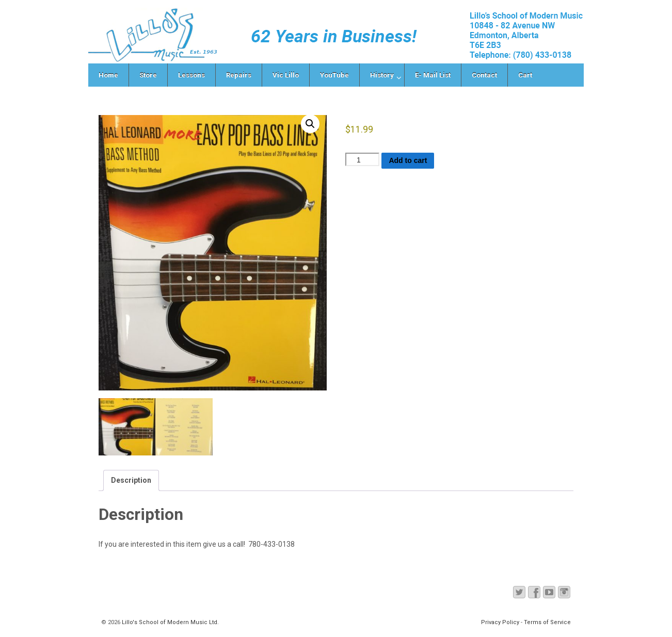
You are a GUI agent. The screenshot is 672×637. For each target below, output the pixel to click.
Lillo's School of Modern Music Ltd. (170, 622)
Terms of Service (547, 622)
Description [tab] (131, 480)
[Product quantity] (362, 159)
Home (108, 75)
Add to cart (408, 160)
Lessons (191, 75)
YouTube (334, 75)
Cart (525, 75)
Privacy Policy (500, 622)
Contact (484, 75)
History (382, 75)
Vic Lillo (286, 75)
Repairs (239, 75)
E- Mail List (433, 75)
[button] (310, 124)
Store (148, 75)
